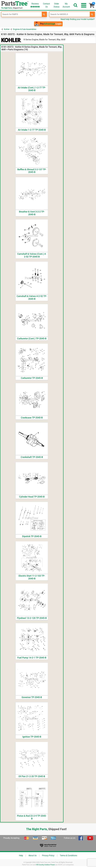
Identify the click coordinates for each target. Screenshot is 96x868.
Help (21, 856)
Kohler (7, 29)
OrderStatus (56, 5)
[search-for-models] (92, 14)
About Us (32, 856)
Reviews (35, 5)
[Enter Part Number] (22, 14)
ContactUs (46, 5)
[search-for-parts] (44, 14)
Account (66, 5)
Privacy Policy (48, 856)
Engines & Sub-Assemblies (25, 29)
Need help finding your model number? (78, 19)
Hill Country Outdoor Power (45, 865)
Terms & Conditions (68, 856)
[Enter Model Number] (70, 14)
